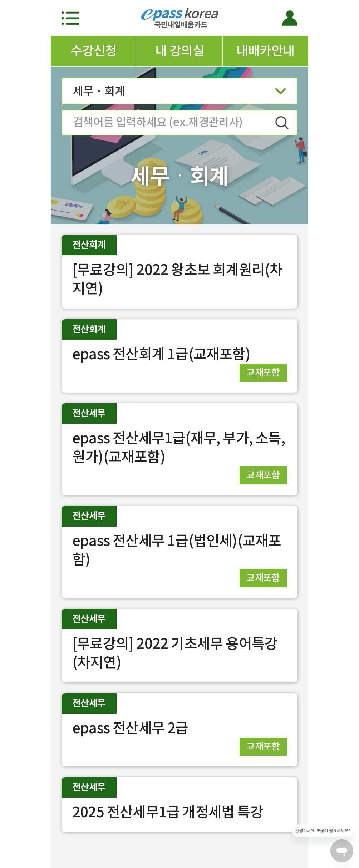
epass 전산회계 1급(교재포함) (161, 354)
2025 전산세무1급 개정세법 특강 (168, 812)
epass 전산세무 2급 (130, 728)
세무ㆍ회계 (179, 93)
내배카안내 (265, 51)
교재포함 (263, 372)
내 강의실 (180, 51)
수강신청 (94, 51)
